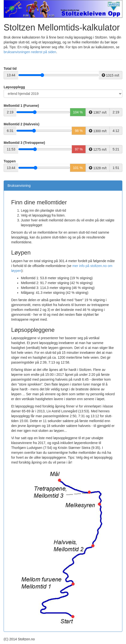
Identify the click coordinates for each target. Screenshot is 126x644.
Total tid (10, 69)
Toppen (10, 161)
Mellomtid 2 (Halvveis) (21, 124)
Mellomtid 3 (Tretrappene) (24, 143)
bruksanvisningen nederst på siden (30, 52)
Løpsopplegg (14, 87)
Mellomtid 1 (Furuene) (21, 106)
